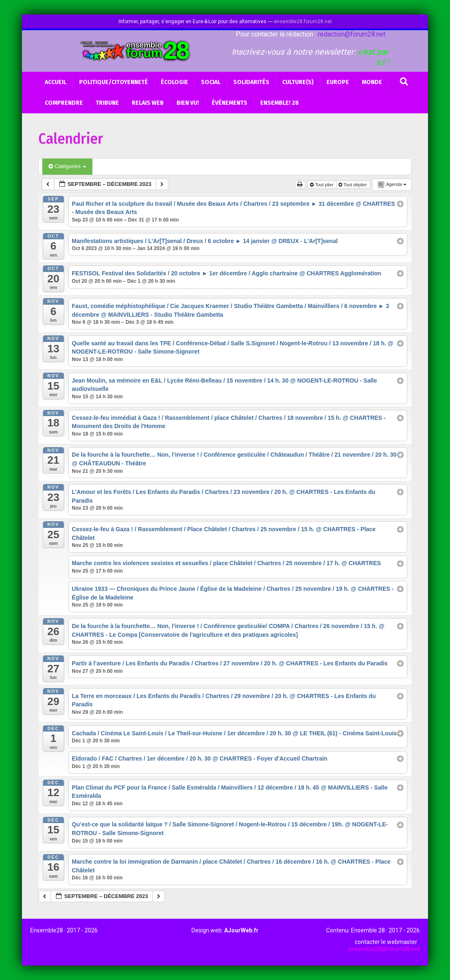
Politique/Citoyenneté (114, 82)
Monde (372, 82)
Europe (338, 82)
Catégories (67, 166)
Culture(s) (298, 82)
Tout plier (322, 185)
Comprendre (64, 103)
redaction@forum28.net (352, 34)
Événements (230, 103)
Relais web (148, 103)
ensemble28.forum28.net (303, 22)
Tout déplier (353, 185)
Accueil (56, 82)
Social (211, 82)
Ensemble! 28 (279, 103)
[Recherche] (404, 82)
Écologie (174, 82)
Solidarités (251, 82)
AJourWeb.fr (241, 930)
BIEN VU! (188, 103)
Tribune (107, 103)
